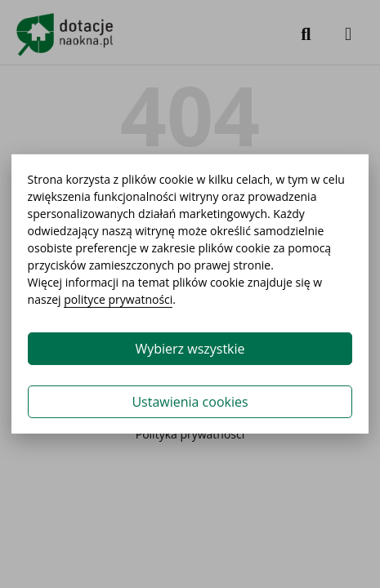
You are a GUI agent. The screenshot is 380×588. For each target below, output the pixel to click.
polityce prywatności (118, 299)
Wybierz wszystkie (190, 349)
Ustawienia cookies (190, 402)
